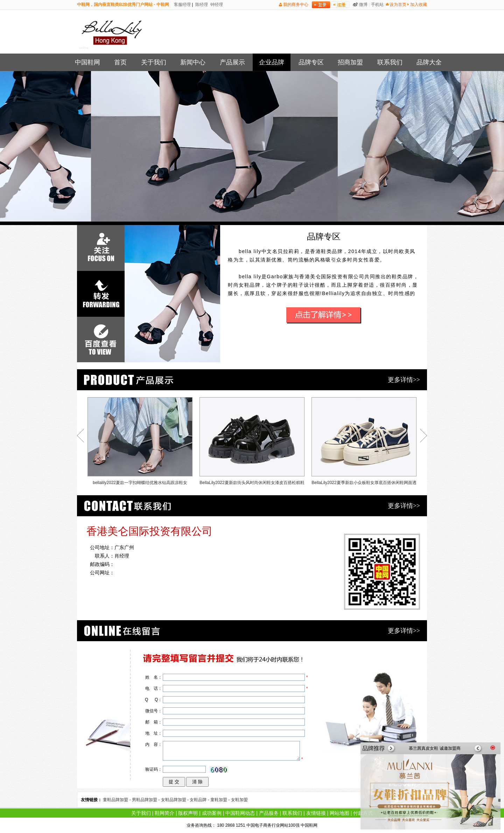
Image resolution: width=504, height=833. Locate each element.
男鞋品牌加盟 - (146, 800)
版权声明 (188, 813)
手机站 (377, 5)
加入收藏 (419, 5)
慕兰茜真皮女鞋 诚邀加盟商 (435, 748)
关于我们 (154, 62)
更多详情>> (404, 380)
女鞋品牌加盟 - (176, 800)
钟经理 (216, 5)
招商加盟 (350, 62)
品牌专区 (311, 62)
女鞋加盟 (239, 800)
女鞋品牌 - (200, 800)
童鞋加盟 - (221, 800)
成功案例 (212, 813)
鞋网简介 (164, 813)
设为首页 (398, 5)
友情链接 (316, 813)
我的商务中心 (296, 5)
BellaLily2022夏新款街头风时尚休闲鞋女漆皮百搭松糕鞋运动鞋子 (252, 443)
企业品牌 (272, 62)
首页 (120, 62)
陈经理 (201, 5)
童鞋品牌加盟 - (117, 800)
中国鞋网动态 (240, 813)
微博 (363, 5)
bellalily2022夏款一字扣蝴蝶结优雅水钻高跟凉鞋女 (140, 441)
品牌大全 (429, 62)
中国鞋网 (87, 62)
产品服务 (269, 813)
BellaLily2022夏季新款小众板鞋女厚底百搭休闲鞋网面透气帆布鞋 (364, 443)
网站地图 (339, 813)
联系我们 (390, 62)
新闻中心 (193, 62)
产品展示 (232, 62)
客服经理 (182, 5)
